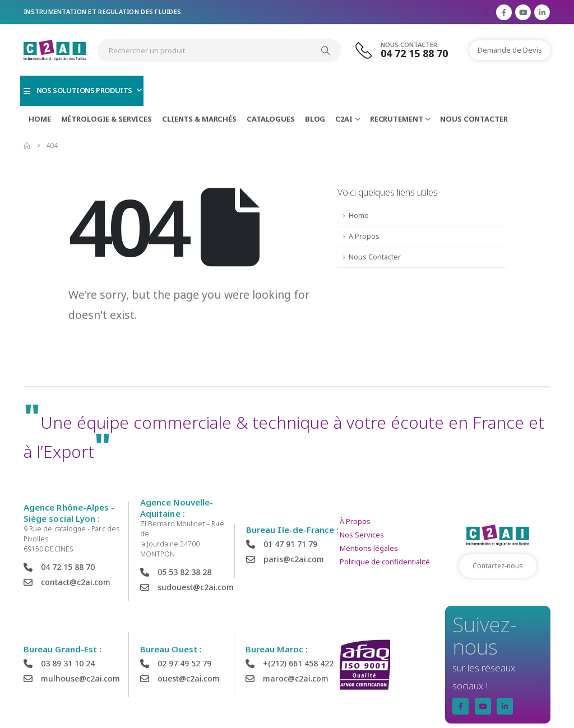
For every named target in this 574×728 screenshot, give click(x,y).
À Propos (355, 521)
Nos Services (362, 535)
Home (40, 119)
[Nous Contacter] (408, 50)
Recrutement (397, 119)
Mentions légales (369, 548)
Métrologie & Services (107, 119)
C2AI (344, 119)
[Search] (326, 50)
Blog (315, 119)
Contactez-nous (498, 566)
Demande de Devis (510, 50)
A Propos (364, 236)
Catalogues (271, 119)
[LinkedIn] (542, 12)
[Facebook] (504, 12)
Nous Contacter (474, 119)
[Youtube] (523, 12)
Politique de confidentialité (385, 562)
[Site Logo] (55, 50)
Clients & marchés (199, 119)
